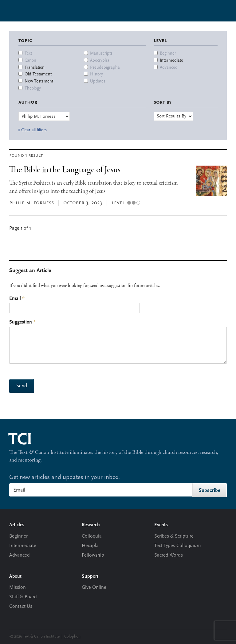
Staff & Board (23, 597)
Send (22, 386)
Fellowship (93, 555)
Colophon (72, 636)
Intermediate (171, 61)
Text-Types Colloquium (178, 546)
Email (17, 299)
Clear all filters (34, 130)
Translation (35, 68)
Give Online (94, 588)
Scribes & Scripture (174, 536)
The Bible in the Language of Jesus (65, 170)
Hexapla (90, 546)
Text (28, 54)
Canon (30, 61)
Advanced (169, 68)
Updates (98, 81)
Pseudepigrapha (105, 68)
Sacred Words (169, 555)
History (96, 74)
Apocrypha (100, 61)
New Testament (39, 81)
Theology (33, 88)
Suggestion (22, 322)
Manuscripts (101, 54)
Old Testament (38, 74)
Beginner (168, 54)
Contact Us (21, 607)
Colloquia (92, 536)
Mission (18, 588)
